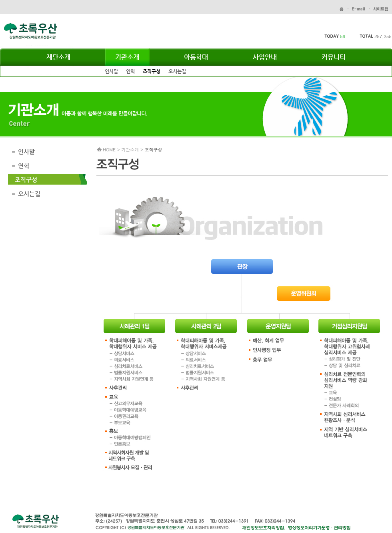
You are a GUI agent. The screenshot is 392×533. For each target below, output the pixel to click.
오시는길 (177, 71)
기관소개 (127, 57)
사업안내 (265, 57)
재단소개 (58, 57)
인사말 (111, 71)
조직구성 (152, 71)
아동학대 (196, 57)
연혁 (130, 71)
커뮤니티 (334, 57)
